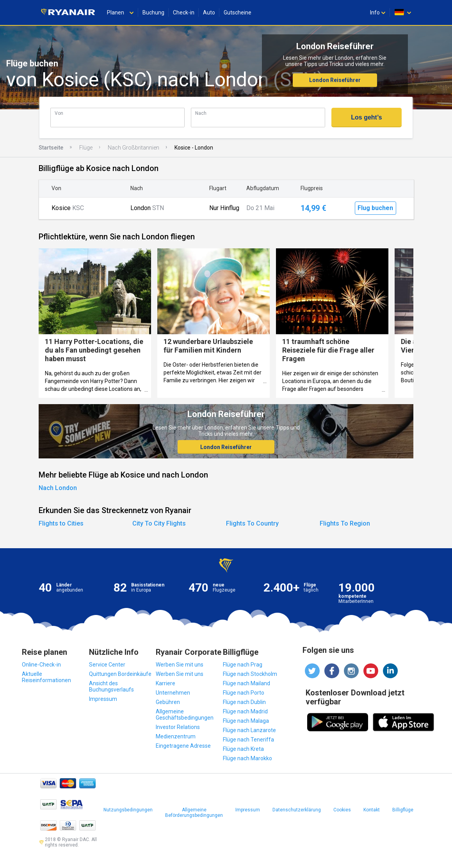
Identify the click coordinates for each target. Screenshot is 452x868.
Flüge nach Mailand (246, 683)
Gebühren (168, 702)
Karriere (165, 683)
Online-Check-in (41, 665)
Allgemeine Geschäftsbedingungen (185, 715)
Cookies (342, 810)
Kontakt (372, 810)
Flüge (86, 148)
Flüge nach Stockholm (250, 674)
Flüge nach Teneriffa (248, 740)
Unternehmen (173, 693)
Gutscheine (238, 12)
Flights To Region (345, 523)
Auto (209, 12)
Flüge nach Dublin (244, 702)
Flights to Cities (61, 523)
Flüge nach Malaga (246, 721)
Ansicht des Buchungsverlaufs (111, 686)
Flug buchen (375, 208)
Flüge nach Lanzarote (249, 730)
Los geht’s (366, 117)
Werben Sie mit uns (180, 665)
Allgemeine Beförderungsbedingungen (194, 813)
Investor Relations (178, 727)
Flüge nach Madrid (245, 711)
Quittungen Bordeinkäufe (120, 674)
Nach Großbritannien (133, 148)
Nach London (58, 488)
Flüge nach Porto (244, 693)
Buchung (153, 12)
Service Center (107, 665)
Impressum (103, 699)
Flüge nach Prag (243, 665)
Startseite (51, 148)
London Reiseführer (335, 80)
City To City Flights (159, 523)
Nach (201, 113)
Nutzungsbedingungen (128, 810)
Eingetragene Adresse (183, 746)
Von (59, 113)
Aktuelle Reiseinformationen (46, 677)
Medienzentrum (176, 736)
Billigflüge (403, 810)
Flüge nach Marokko (247, 758)
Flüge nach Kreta (243, 749)
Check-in (184, 12)
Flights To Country (252, 523)
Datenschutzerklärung (297, 810)
